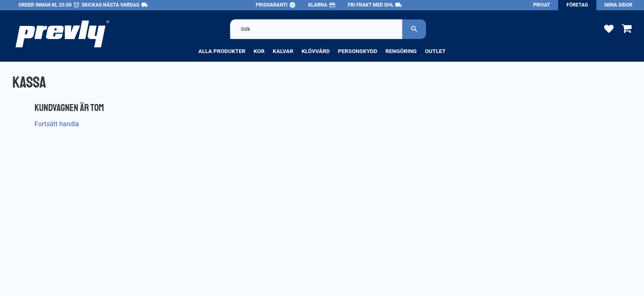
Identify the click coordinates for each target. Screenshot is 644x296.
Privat (542, 5)
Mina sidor (619, 5)
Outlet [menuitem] (435, 51)
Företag (577, 5)
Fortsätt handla (57, 124)
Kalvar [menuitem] (283, 51)
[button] (609, 28)
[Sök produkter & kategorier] (316, 29)
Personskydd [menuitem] (358, 51)
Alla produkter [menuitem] (222, 51)
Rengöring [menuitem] (401, 51)
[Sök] (414, 29)
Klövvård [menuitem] (316, 51)
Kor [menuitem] (259, 51)
